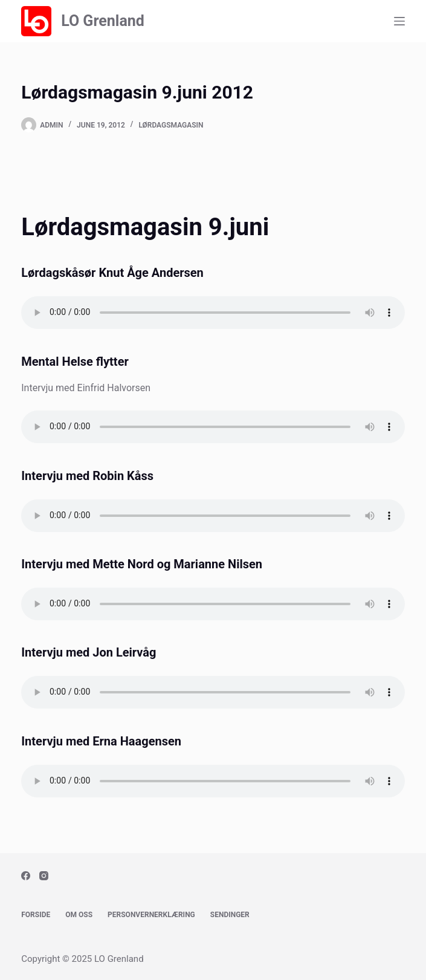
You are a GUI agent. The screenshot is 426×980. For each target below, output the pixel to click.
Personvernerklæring (151, 915)
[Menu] (399, 21)
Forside (36, 915)
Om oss (79, 915)
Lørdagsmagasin (171, 125)
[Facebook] (26, 876)
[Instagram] (44, 876)
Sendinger (230, 915)
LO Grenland (103, 21)
